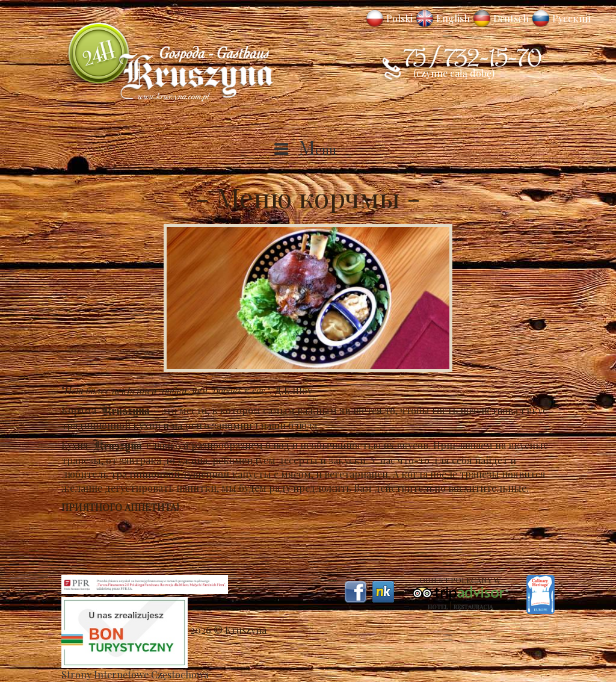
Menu (317, 149)
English (453, 18)
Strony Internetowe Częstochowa (135, 674)
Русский (571, 18)
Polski (399, 18)
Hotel (438, 607)
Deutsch (511, 18)
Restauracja (473, 607)
